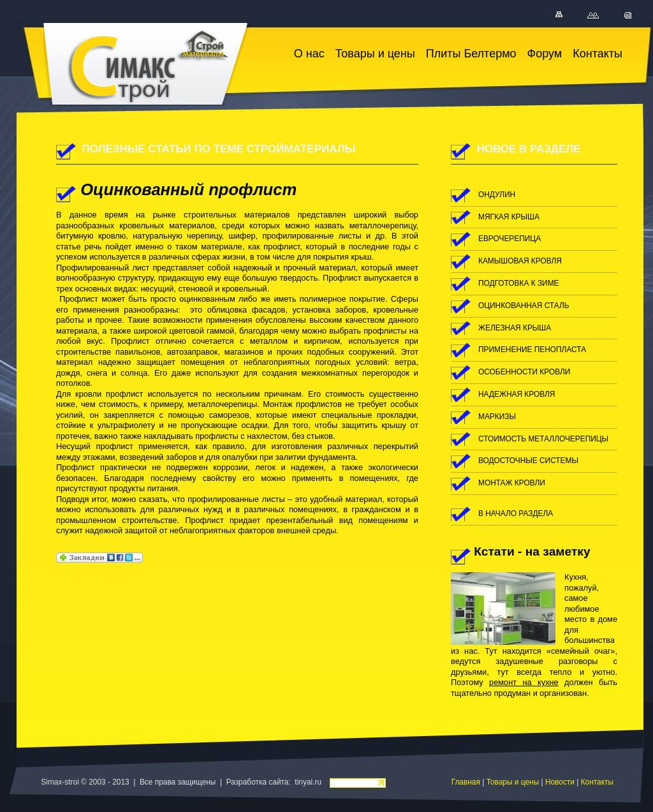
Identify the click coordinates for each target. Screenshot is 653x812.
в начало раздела (516, 513)
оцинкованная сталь (524, 306)
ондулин (497, 195)
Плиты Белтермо (471, 54)
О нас (309, 54)
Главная (466, 782)
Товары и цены (375, 54)
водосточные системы (528, 461)
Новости (560, 782)
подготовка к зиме (518, 283)
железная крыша (515, 328)
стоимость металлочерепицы (543, 439)
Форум (545, 54)
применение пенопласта (532, 350)
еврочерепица (510, 239)
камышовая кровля (520, 261)
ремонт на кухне (524, 682)
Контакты (598, 54)
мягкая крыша (509, 217)
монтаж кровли (512, 483)
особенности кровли (524, 372)
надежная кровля (517, 394)
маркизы (497, 417)
